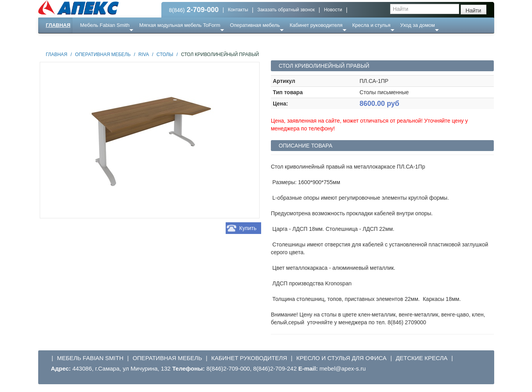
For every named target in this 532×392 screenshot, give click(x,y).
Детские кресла (422, 358)
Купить (248, 228)
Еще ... (93, 41)
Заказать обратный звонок (286, 10)
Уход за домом (418, 25)
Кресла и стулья (371, 25)
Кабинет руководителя (316, 25)
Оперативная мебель (255, 25)
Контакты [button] (238, 10)
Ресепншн (122, 41)
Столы (165, 54)
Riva (143, 54)
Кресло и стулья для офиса (341, 358)
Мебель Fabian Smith (105, 25)
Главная (58, 25)
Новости (333, 10)
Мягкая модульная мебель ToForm (180, 25)
